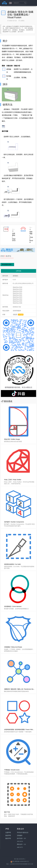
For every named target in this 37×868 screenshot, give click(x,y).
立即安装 (18, 271)
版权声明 (8, 836)
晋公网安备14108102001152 (21, 861)
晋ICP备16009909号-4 (20, 859)
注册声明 (8, 833)
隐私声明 (8, 838)
